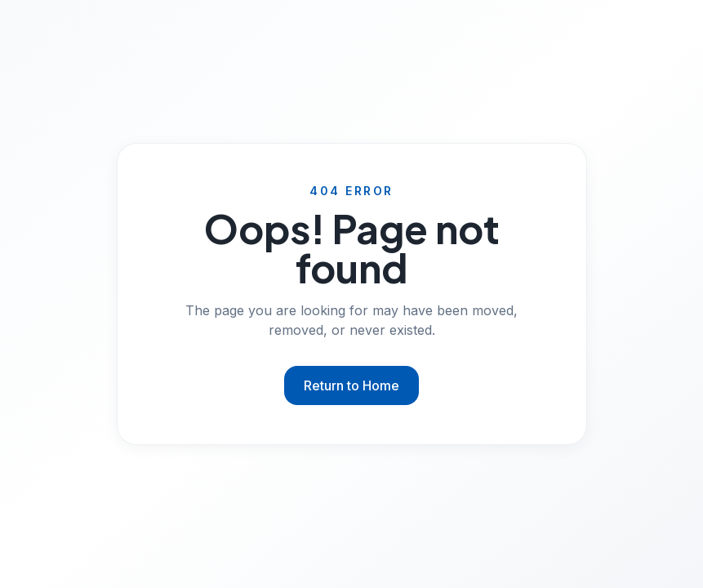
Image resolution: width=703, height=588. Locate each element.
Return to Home (351, 385)
